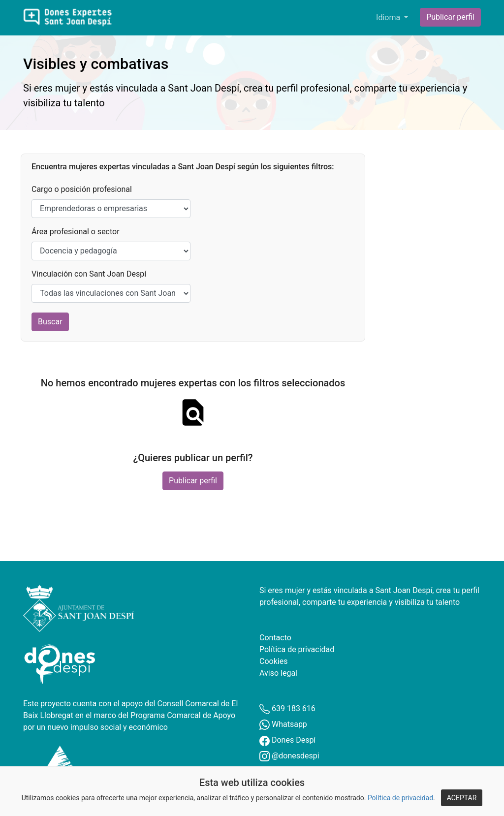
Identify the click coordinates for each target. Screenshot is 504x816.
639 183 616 (287, 708)
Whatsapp (283, 724)
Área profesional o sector (76, 232)
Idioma (389, 17)
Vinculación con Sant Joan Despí (89, 274)
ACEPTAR (462, 798)
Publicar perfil (450, 17)
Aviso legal (278, 673)
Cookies (273, 661)
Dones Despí (287, 740)
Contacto (275, 638)
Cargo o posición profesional (82, 189)
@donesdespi (289, 756)
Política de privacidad (400, 798)
